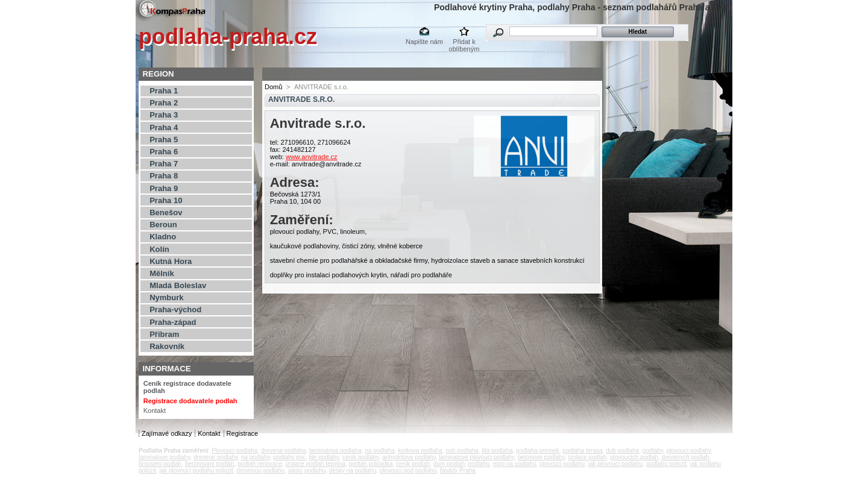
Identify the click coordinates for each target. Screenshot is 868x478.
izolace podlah (587, 457)
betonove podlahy (541, 457)
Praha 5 (164, 140)
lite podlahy (324, 457)
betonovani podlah (210, 464)
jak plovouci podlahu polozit (196, 470)
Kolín (159, 249)
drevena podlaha (284, 451)
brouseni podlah (160, 464)
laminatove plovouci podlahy (476, 457)
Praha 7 (164, 164)
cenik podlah (413, 464)
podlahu (479, 464)
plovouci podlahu (562, 464)
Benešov (166, 212)
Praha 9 (164, 188)
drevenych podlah (686, 457)
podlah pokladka (371, 464)
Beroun (163, 225)
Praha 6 (164, 152)
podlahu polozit (666, 464)
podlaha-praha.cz (228, 36)
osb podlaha (462, 451)
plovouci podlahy (689, 451)
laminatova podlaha (335, 451)
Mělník (162, 273)
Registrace (243, 433)
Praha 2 (164, 103)
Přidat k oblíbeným (464, 42)
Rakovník (167, 346)
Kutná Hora (171, 261)
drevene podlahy (215, 457)
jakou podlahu (307, 470)
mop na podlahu (515, 464)
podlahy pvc (290, 457)
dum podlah (449, 464)
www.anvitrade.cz (312, 157)
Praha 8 (164, 176)
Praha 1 (164, 91)
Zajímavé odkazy (167, 433)
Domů (273, 87)
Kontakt (155, 410)
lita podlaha (497, 451)
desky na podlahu (353, 470)
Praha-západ (173, 322)
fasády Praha (458, 470)
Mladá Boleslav (178, 285)
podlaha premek (538, 451)
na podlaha (380, 451)
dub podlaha (622, 451)
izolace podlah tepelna (316, 464)
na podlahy (256, 457)
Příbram (164, 334)
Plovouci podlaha (234, 451)
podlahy (653, 451)
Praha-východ (175, 310)
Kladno (163, 237)
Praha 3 (164, 115)
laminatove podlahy (164, 457)
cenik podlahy (360, 457)
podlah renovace (260, 464)
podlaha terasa (582, 451)
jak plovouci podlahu (616, 464)
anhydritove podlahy (409, 457)
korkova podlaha (420, 451)
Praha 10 (166, 200)
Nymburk (166, 297)
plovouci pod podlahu (408, 470)
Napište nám (424, 42)
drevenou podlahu (260, 470)
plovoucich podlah (634, 457)
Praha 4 (164, 127)
